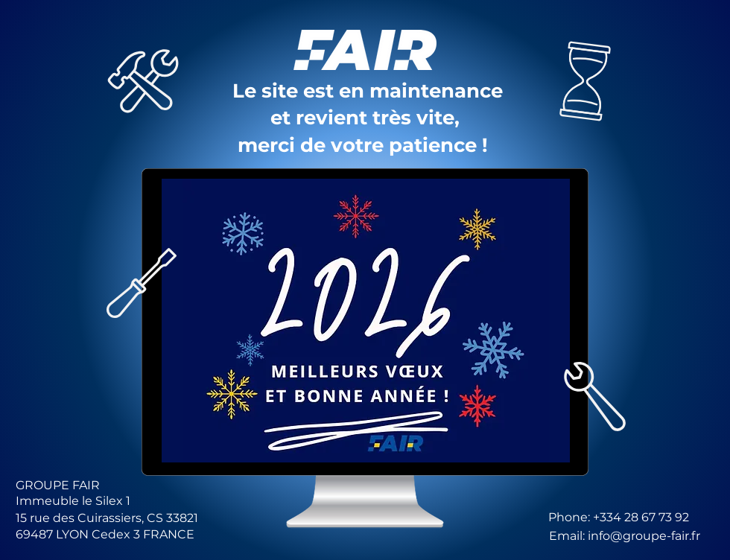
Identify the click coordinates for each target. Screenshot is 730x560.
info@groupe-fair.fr (644, 536)
